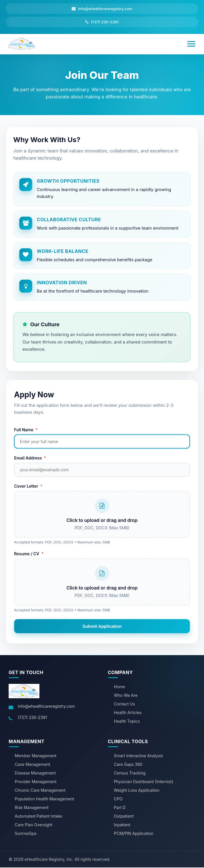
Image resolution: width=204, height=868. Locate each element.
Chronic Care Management (40, 791)
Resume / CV (29, 554)
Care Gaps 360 (128, 765)
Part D (120, 808)
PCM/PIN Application (134, 834)
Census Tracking (130, 774)
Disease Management (35, 774)
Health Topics (127, 722)
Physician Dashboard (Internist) (144, 782)
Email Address (30, 458)
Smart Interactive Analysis (139, 757)
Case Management (33, 765)
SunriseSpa (25, 834)
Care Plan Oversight (34, 826)
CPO (118, 800)
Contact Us (125, 705)
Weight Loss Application (137, 791)
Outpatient (124, 817)
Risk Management (32, 808)
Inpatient (122, 826)
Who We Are (126, 696)
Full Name (26, 430)
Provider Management (36, 782)
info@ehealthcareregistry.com (46, 707)
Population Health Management (45, 800)
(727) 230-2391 (33, 718)
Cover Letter (28, 486)
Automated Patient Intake (39, 817)
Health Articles (128, 713)
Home (120, 687)
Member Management (36, 757)
